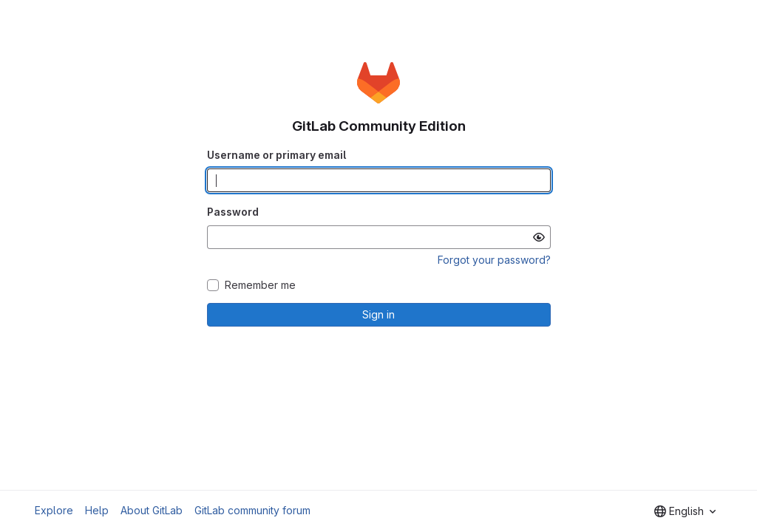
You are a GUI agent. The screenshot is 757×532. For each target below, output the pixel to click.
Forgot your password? (494, 260)
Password (233, 212)
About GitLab (152, 510)
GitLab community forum (252, 510)
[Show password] (539, 237)
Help (97, 510)
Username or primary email (276, 155)
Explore (54, 510)
